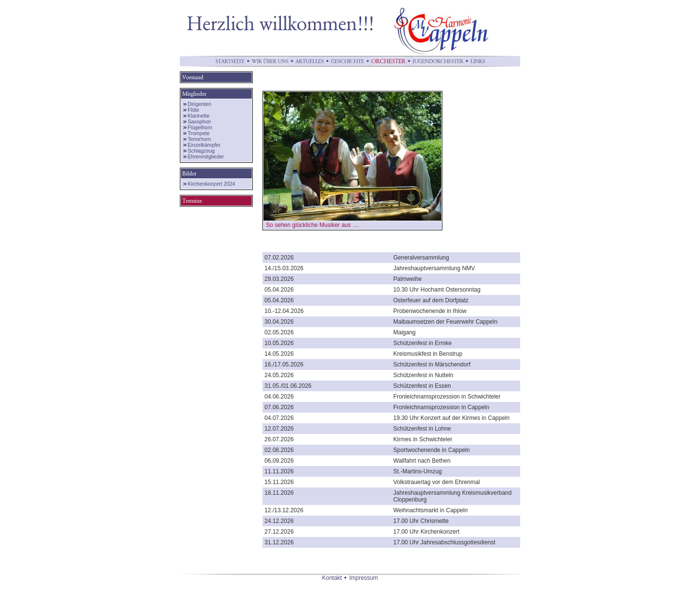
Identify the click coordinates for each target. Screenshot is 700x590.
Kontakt (332, 578)
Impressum (363, 578)
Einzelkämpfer (204, 145)
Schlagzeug (201, 151)
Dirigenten (200, 104)
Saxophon (199, 121)
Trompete (199, 133)
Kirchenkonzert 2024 (211, 184)
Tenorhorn (199, 139)
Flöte (193, 110)
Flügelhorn (200, 127)
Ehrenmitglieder (206, 156)
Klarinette (199, 116)
